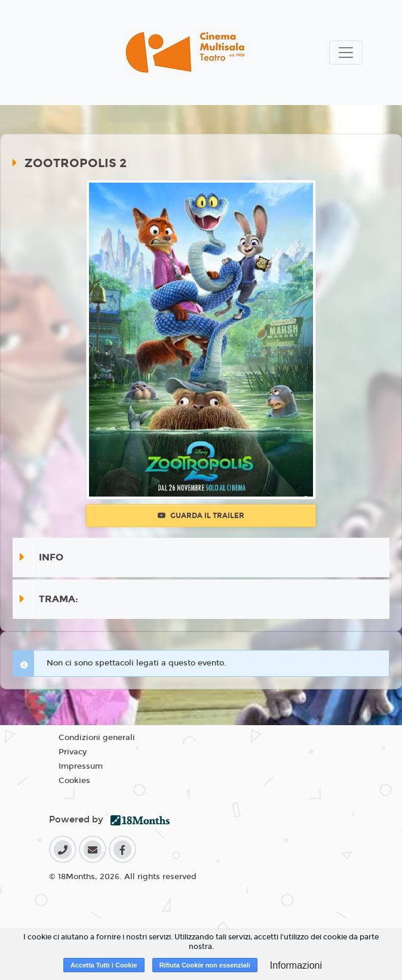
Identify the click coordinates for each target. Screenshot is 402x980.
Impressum (81, 766)
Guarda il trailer (201, 516)
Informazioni (296, 965)
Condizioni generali (97, 738)
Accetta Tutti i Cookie (104, 965)
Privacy (73, 752)
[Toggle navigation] (346, 53)
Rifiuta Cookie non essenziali (205, 965)
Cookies (74, 781)
